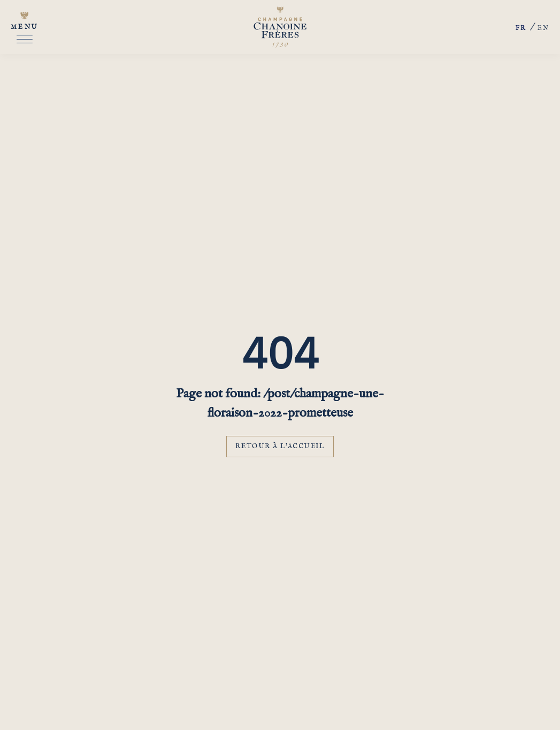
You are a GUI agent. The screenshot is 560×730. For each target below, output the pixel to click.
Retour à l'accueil (280, 446)
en (543, 28)
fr (521, 29)
